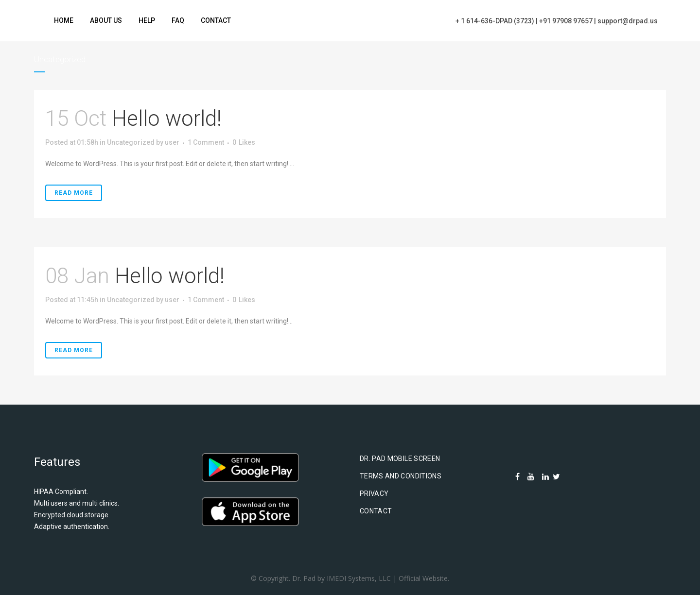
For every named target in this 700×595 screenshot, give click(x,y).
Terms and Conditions (401, 476)
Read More (74, 193)
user (172, 142)
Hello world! (167, 119)
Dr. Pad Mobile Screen (400, 459)
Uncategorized (131, 142)
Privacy (374, 493)
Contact (376, 511)
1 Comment (206, 142)
